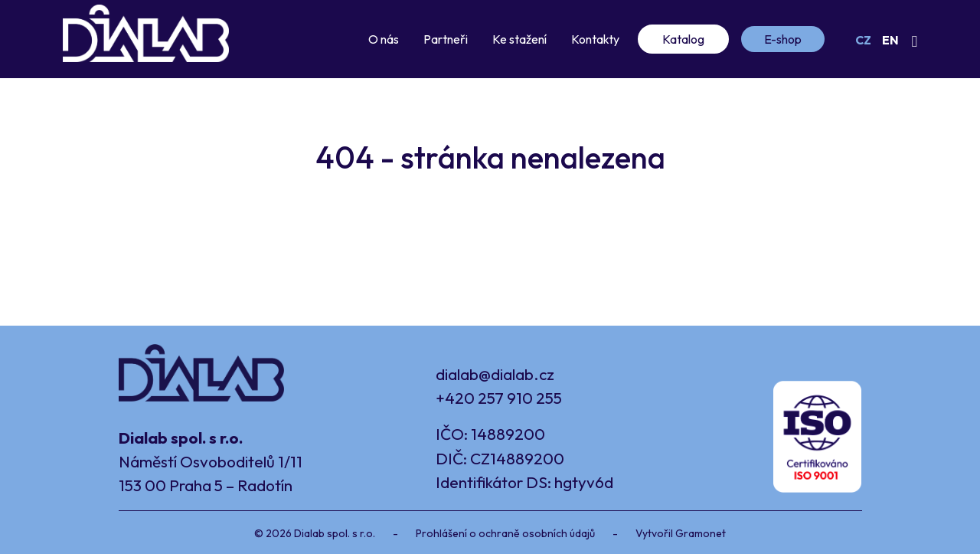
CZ (863, 40)
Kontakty (595, 39)
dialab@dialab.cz (495, 374)
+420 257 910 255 (499, 398)
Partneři (446, 39)
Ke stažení (519, 39)
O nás (384, 39)
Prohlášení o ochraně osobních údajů (505, 533)
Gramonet (701, 533)
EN (890, 40)
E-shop (783, 39)
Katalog (683, 39)
